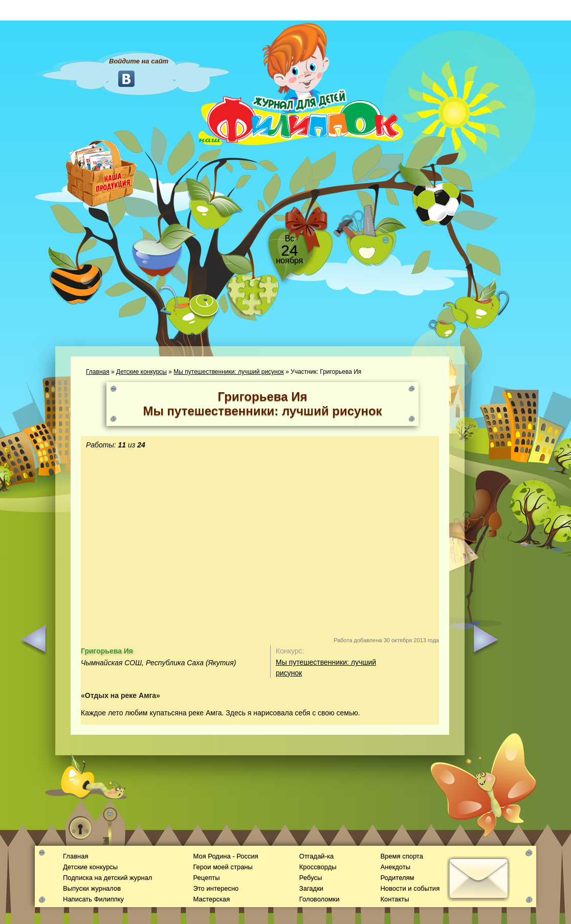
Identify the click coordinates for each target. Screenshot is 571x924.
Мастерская (211, 899)
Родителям (397, 878)
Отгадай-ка (316, 856)
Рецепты (206, 878)
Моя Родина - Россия (225, 856)
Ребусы (311, 878)
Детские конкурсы (141, 372)
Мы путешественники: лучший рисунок (228, 372)
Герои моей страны (223, 867)
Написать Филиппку (93, 899)
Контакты (394, 899)
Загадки (311, 888)
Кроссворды (318, 867)
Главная (98, 372)
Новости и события (410, 888)
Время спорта (401, 856)
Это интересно (216, 888)
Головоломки (320, 899)
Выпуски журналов (92, 888)
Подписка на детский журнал (107, 878)
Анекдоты (395, 867)
